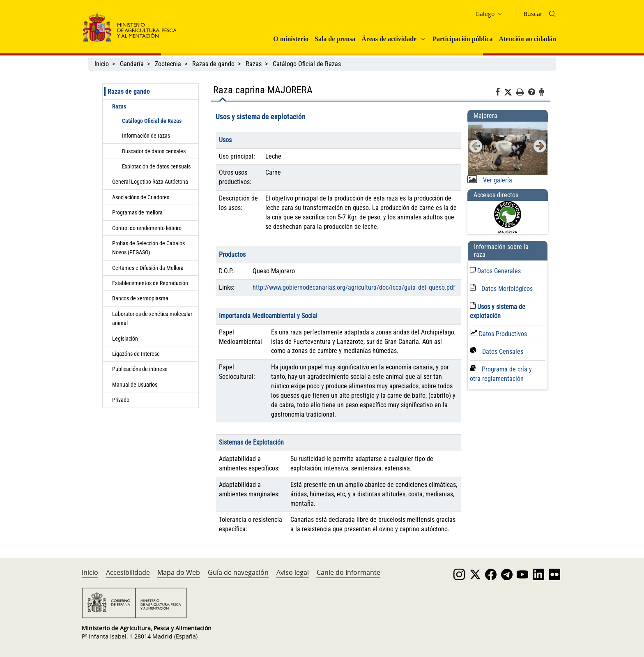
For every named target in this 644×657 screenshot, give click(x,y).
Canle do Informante (348, 572)
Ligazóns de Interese (136, 354)
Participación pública (462, 39)
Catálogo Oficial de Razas (308, 64)
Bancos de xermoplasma (140, 298)
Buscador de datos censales (154, 151)
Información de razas (146, 136)
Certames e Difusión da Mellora (148, 268)
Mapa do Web (179, 572)
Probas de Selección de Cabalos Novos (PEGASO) (148, 248)
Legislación (125, 339)
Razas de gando (213, 64)
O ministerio (291, 39)
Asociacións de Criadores (141, 197)
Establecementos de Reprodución (150, 283)
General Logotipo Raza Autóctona (150, 182)
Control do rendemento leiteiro (147, 228)
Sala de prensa (335, 39)
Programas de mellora (137, 212)
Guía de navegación (238, 572)
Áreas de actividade (389, 39)
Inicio (102, 64)
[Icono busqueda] (552, 14)
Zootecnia (168, 64)
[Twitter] (510, 92)
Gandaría (132, 64)
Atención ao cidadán (527, 39)
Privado (121, 400)
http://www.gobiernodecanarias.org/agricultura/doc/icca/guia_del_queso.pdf (354, 287)
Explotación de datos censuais (156, 166)
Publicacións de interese (140, 369)
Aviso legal (293, 572)
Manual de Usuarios (135, 385)
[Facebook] (500, 93)
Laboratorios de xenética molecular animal (152, 318)
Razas (254, 64)
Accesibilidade (128, 572)
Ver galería (497, 180)
